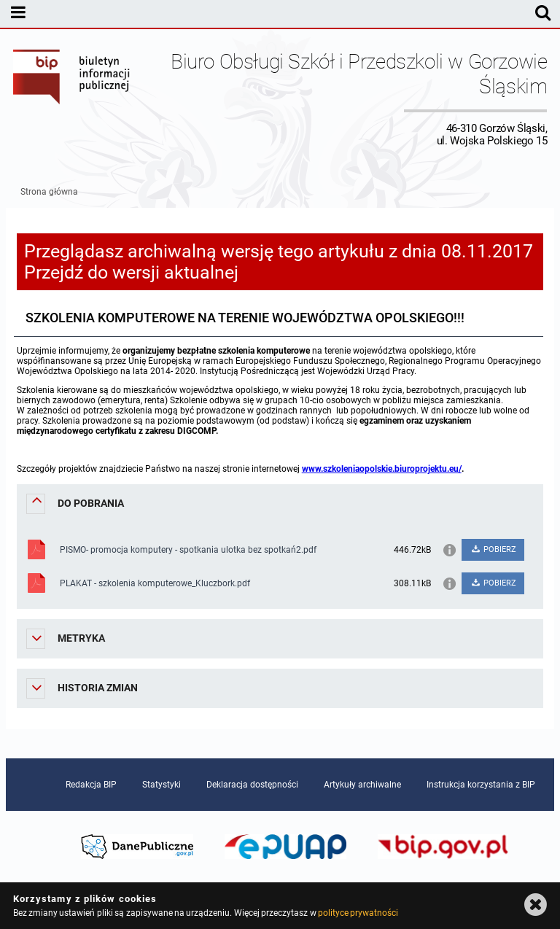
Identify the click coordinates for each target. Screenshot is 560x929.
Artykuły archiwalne (362, 785)
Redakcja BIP (91, 785)
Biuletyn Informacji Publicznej (72, 98)
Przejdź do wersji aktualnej (131, 272)
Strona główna (49, 192)
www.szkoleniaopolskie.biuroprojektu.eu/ (382, 469)
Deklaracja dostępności (252, 785)
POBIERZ (493, 549)
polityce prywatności (358, 913)
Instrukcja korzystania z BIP (481, 785)
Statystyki (162, 785)
